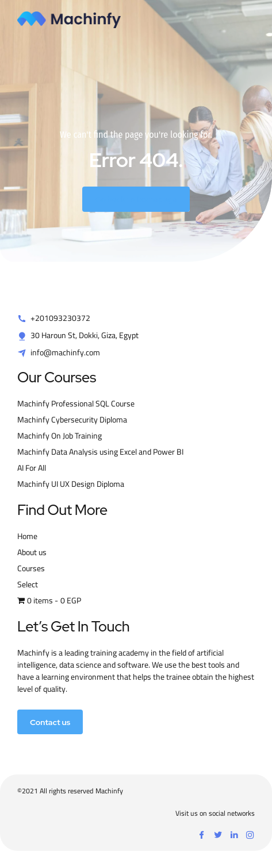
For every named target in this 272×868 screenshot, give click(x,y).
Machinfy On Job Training (60, 436)
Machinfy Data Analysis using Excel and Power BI (100, 452)
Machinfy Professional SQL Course (76, 404)
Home (27, 536)
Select (28, 584)
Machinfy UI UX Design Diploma (71, 484)
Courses (31, 568)
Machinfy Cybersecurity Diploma (72, 420)
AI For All (32, 468)
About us (32, 552)
